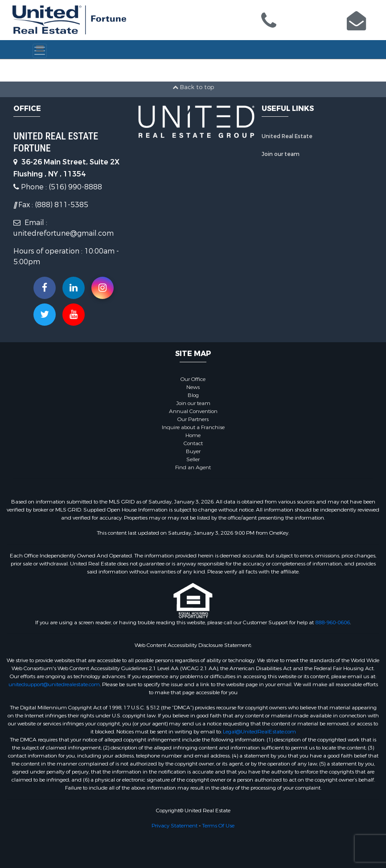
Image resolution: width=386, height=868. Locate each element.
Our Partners (193, 419)
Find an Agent (193, 467)
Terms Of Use (218, 826)
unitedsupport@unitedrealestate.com (54, 684)
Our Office (193, 379)
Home (193, 435)
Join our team (281, 154)
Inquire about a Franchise (193, 427)
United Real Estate (287, 136)
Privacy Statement (175, 826)
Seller (193, 459)
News (193, 387)
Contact (193, 443)
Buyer (193, 451)
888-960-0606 (333, 622)
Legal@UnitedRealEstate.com (259, 732)
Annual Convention (193, 411)
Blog (193, 395)
